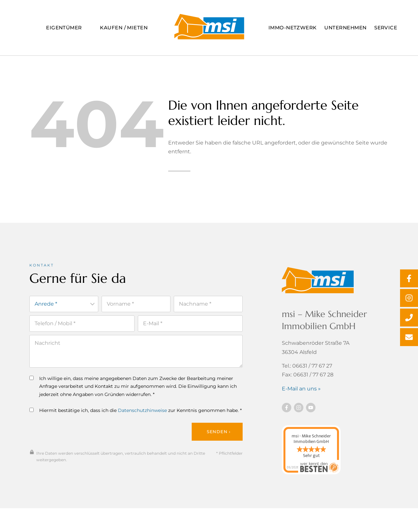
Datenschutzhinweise (142, 412)
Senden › (219, 433)
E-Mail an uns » (301, 390)
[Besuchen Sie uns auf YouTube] (311, 409)
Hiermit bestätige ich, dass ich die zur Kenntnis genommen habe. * (136, 412)
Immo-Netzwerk (293, 28)
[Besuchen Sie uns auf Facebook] (287, 409)
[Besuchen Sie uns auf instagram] (299, 409)
